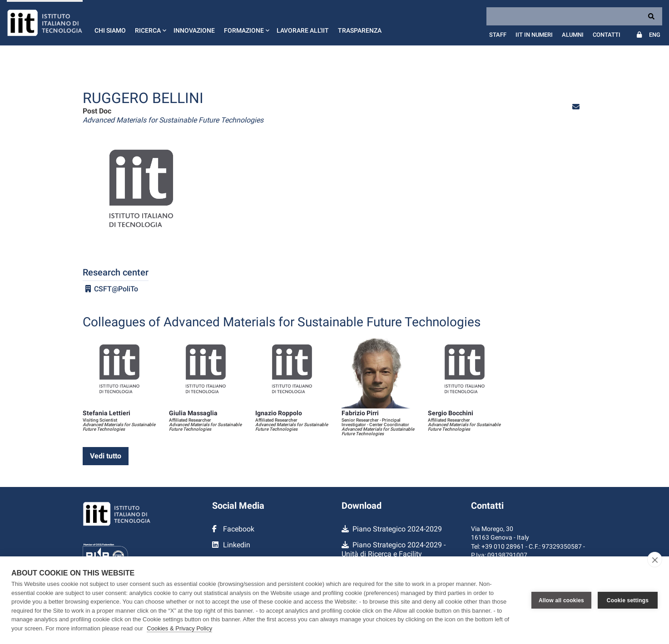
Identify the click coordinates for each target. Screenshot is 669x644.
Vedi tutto (106, 456)
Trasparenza (360, 30)
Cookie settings (628, 600)
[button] (150, 23)
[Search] (574, 16)
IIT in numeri (534, 35)
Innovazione (194, 30)
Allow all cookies (561, 600)
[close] (655, 560)
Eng (655, 35)
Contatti (607, 35)
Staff (498, 35)
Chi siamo (110, 30)
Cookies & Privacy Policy (179, 628)
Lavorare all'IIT (303, 30)
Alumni (573, 35)
